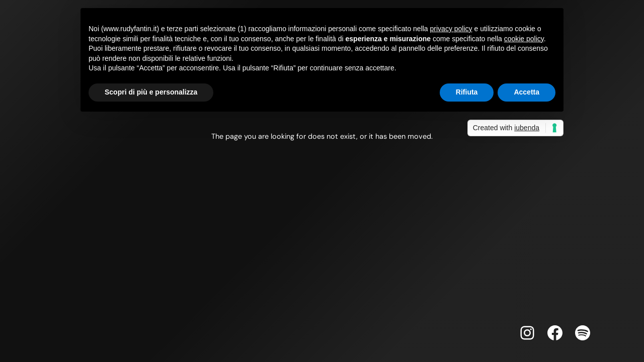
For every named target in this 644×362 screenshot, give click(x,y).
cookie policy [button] (524, 39)
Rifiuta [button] (467, 92)
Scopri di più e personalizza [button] (151, 92)
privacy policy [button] (451, 29)
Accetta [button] (527, 92)
